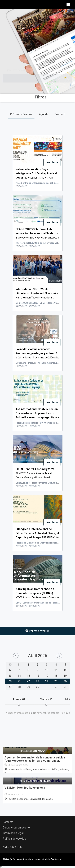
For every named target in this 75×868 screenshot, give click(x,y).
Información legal (13, 833)
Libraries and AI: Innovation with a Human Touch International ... (37, 293)
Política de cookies (14, 839)
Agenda (44, 114)
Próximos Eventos (21, 114)
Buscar (38, 78)
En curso (60, 114)
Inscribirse (52, 162)
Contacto (8, 822)
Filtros (37, 97)
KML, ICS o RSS (12, 847)
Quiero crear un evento (16, 828)
